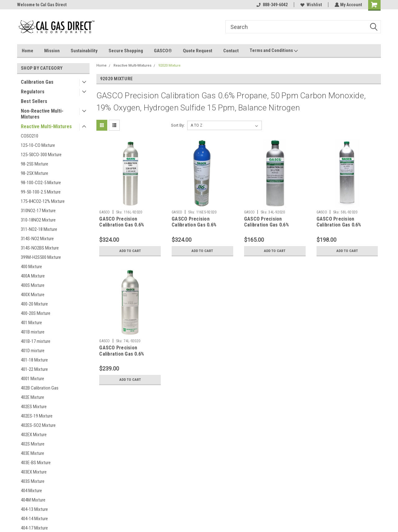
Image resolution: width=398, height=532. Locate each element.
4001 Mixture (32, 379)
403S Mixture (33, 481)
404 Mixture (31, 491)
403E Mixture (32, 453)
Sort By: (178, 125)
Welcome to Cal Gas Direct (42, 5)
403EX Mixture (34, 472)
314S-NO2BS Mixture (40, 248)
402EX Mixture (34, 435)
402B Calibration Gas (40, 388)
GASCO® (163, 51)
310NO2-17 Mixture (38, 211)
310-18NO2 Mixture (38, 220)
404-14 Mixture (34, 519)
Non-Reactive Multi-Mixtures (42, 114)
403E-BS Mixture (36, 463)
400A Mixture (33, 276)
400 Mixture (31, 267)
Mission (52, 51)
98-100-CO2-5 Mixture (41, 183)
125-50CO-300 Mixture (41, 155)
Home (28, 51)
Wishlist (310, 5)
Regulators (33, 92)
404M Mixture (33, 500)
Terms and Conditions (274, 51)
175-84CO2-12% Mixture (43, 201)
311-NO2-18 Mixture (39, 229)
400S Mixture (33, 285)
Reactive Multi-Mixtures (46, 126)
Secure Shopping (126, 51)
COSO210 (30, 136)
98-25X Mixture (35, 173)
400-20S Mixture (36, 313)
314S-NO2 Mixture (37, 239)
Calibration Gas (37, 82)
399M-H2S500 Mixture (41, 257)
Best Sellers (34, 101)
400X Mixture (33, 295)
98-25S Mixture (35, 164)
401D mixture (33, 351)
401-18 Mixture (34, 360)
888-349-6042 (271, 5)
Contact (231, 51)
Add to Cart (130, 251)
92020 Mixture (169, 65)
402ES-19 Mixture (37, 416)
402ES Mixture (34, 407)
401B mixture (33, 332)
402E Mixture (32, 397)
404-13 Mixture (34, 509)
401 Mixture (31, 323)
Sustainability (84, 51)
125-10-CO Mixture (38, 145)
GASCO (104, 212)
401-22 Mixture (34, 369)
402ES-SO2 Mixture (38, 425)
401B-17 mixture (36, 341)
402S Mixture (33, 444)
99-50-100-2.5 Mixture (41, 192)
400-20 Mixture (34, 304)
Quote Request (198, 51)
